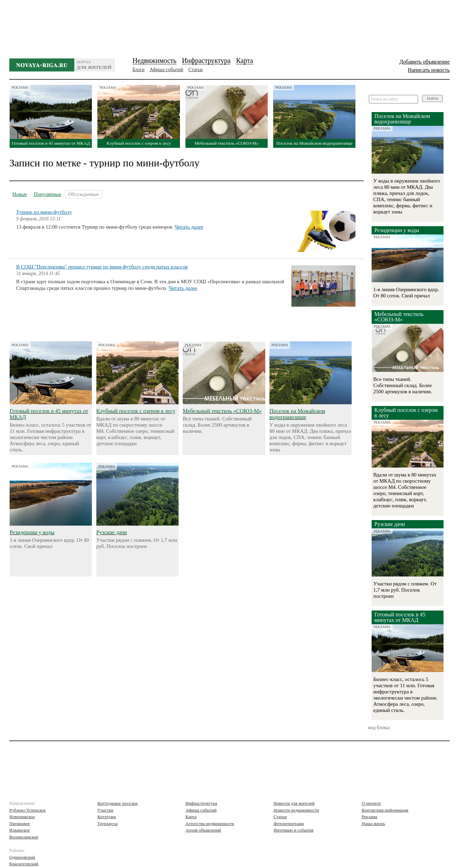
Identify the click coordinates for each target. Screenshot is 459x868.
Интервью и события (293, 830)
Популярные (47, 194)
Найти (433, 98)
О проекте (371, 803)
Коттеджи (107, 817)
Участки (105, 810)
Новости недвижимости (296, 810)
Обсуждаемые (84, 195)
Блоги (138, 70)
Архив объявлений (203, 830)
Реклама (369, 817)
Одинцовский (22, 857)
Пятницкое (20, 823)
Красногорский (24, 864)
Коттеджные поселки (118, 803)
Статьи (196, 70)
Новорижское (22, 817)
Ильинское (20, 830)
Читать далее (189, 227)
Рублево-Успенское (28, 810)
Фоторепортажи (289, 823)
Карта (245, 61)
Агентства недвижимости (210, 823)
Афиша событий (166, 70)
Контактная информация (385, 810)
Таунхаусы (108, 823)
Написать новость (429, 70)
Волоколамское (24, 837)
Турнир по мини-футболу (44, 212)
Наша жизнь (373, 823)
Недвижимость (154, 61)
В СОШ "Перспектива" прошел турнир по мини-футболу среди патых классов (102, 267)
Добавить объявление (424, 62)
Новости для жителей (294, 803)
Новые (20, 194)
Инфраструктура (206, 61)
